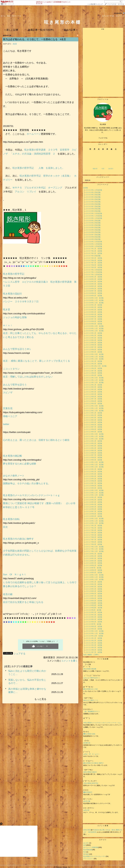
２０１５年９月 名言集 (94, 488)
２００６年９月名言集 (93, 239)
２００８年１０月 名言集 (95, 298)
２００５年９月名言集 (93, 211)
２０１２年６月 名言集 (94, 397)
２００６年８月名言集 (93, 237)
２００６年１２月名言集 (94, 246)
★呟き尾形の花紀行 (91, 772)
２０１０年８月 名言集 (94, 350)
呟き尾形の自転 (11, 519)
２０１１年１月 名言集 (94, 361)
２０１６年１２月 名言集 (95, 523)
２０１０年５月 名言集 (94, 343)
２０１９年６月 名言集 (94, 594)
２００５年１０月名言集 (94, 213)
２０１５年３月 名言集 (94, 474)
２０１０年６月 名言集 (94, 345)
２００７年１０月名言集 (94, 270)
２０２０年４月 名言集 (94, 617)
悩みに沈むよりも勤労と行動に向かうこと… (27, 673)
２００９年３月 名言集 (94, 310)
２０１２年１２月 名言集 (95, 411)
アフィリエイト (89, 859)
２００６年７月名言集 (93, 235)
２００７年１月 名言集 (94, 249)
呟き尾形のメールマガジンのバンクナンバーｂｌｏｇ (31, 495)
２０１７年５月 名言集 (94, 535)
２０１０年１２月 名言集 (95, 359)
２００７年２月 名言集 (94, 251)
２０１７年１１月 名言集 (95, 549)
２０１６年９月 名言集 (94, 516)
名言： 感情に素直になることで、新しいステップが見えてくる (38, 361)
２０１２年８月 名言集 (94, 401)
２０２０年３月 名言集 (94, 615)
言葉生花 (8, 408)
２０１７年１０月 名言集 (95, 547)
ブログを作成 (112, 4)
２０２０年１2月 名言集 (94, 636)
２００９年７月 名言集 (94, 319)
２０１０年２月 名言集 (94, 335)
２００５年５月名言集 (93, 202)
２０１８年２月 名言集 (94, 556)
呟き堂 (7, 310)
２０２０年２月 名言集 (94, 612)
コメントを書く (69, 661)
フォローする (103, 138)
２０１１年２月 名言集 (94, 364)
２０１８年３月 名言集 (94, 558)
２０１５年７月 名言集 (94, 483)
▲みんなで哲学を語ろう (92, 678)
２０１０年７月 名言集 (94, 347)
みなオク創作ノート (14, 476)
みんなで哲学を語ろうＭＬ (17, 349)
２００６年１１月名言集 (94, 244)
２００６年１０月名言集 (94, 242)
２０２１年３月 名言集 (94, 643)
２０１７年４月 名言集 (94, 533)
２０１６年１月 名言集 (94, 497)
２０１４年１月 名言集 (94, 441)
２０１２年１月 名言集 (94, 385)
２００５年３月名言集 (93, 197)
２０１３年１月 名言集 (94, 413)
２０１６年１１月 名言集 (95, 521)
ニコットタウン (11, 369)
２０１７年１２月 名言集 (95, 551)
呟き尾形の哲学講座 (35, 150)
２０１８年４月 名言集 (94, 561)
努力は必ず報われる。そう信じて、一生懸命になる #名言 (34, 39)
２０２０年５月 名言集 (94, 619)
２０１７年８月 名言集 (94, 542)
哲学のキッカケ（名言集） (58, 176)
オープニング (55, 188)
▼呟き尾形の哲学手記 (91, 783)
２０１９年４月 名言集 (94, 589)
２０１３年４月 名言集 (94, 420)
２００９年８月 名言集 (94, 321)
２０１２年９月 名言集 (94, 404)
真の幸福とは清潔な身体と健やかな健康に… (27, 690)
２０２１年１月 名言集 (94, 638)
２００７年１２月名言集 (94, 275)
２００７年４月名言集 (93, 256)
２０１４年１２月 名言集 (95, 467)
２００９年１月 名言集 (94, 305)
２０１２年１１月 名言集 (95, 408)
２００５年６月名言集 (93, 204)
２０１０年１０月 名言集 (95, 354)
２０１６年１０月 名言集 (95, 519)
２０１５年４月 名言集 (94, 476)
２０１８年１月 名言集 (94, 554)
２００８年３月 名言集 (94, 282)
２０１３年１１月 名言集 (95, 436)
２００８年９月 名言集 (94, 296)
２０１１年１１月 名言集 (95, 380)
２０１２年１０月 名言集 (95, 406)
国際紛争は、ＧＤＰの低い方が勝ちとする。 (27, 483)
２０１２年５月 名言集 (94, 394)
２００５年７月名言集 (93, 207)
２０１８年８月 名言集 (94, 570)
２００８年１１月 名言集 (95, 300)
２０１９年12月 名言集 (94, 608)
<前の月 (95, 169)
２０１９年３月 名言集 (94, 587)
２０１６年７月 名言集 (94, 511)
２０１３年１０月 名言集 (95, 434)
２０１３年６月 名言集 (94, 425)
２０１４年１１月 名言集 (95, 465)
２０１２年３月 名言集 (94, 389)
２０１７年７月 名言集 (94, 540)
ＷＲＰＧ (17, 188)
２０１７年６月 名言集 (94, 537)
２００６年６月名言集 (93, 232)
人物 (41, 168)
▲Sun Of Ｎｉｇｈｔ (91, 754)
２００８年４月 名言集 (94, 284)
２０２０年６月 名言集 (94, 622)
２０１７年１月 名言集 (94, 526)
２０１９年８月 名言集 (94, 598)
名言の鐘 (8, 594)
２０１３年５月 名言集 (94, 422)
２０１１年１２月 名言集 (95, 382)
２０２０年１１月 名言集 (95, 633)
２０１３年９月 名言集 (94, 432)
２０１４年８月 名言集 (94, 457)
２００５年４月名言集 (93, 199)
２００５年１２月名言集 (94, 218)
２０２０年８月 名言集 (94, 626)
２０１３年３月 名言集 (94, 418)
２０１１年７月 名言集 (94, 371)
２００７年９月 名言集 (94, 267)
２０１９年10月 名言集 (94, 603)
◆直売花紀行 (88, 792)
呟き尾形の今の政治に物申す (20, 539)
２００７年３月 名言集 (94, 253)
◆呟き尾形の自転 (89, 734)
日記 (8, 16)
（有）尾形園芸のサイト (92, 711)
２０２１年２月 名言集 (94, 641)
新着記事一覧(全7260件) (41, 30)
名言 (15, 44)
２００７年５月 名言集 (94, 258)
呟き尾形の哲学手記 (23, 168)
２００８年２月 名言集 (94, 279)
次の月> (111, 169)
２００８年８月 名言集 (94, 293)
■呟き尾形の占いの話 (91, 689)
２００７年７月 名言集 (94, 263)
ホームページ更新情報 (91, 847)
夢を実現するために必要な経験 (20, 464)
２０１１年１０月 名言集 (95, 378)
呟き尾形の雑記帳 (12, 456)
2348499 (118, 13)
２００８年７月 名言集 (94, 291)
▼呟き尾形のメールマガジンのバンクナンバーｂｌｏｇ (102, 723)
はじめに (86, 843)
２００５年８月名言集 (93, 209)
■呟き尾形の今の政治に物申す (94, 763)
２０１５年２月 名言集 (94, 472)
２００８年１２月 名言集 (95, 303)
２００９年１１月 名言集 (95, 329)
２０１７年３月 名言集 (94, 530)
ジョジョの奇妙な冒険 (15, 317)
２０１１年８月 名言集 (94, 373)
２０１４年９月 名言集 (94, 460)
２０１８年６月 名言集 (94, 565)
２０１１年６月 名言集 (94, 368)
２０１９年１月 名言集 (94, 582)
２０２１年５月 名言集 (94, 648)
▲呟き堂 (86, 810)
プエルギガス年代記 (35, 188)
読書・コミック (9, 4)
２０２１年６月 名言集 (94, 650)
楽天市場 (121, 4)
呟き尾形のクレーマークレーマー (95, 856)
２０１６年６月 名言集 (94, 509)
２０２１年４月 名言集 (94, 645)
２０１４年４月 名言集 (94, 448)
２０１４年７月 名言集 (94, 455)
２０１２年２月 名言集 (94, 387)
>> (95, 4)
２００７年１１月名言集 (94, 272)
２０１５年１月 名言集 (94, 469)
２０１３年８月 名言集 (94, 429)
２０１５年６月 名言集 (94, 481)
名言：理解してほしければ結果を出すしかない (28, 377)
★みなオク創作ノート (91, 700)
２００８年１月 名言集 (94, 277)
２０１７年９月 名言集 (94, 544)
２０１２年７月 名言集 (94, 399)
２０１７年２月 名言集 (94, 528)
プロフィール (16, 16)
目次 (5, 527)
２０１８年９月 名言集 (94, 573)
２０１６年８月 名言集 (94, 514)
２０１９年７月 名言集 (94, 596)
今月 (103, 169)
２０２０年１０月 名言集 (95, 631)
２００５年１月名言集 (93, 192)
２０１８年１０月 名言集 (95, 575)
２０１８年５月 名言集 (94, 563)
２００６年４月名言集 (93, 228)
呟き (85, 852)
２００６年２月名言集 (93, 223)
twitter (6, 424)
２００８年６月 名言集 (94, 289)
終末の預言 (87, 830)
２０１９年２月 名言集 (94, 584)
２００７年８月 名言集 (94, 265)
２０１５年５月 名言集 (94, 479)
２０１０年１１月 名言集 (95, 357)
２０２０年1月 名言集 (94, 610)
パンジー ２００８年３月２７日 (22, 302)
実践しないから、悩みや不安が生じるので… (27, 682)
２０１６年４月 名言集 (94, 504)
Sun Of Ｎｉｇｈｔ (15, 574)
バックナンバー (103, 177)
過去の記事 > (71, 30)
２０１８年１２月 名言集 (95, 579)
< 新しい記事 (11, 30)
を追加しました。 (54, 168)
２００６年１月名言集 (93, 221)
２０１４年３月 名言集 (94, 446)
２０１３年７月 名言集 (94, 427)
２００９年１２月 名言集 (95, 331)
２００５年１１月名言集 (94, 216)
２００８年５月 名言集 (94, 286)
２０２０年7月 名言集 (94, 624)
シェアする (20, 654)
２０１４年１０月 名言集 (95, 462)
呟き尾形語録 (88, 850)
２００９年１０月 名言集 (95, 326)
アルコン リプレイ (26, 192)
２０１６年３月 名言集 (94, 502)
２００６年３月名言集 (93, 225)
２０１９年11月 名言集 (94, 605)
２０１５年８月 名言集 (94, 486)
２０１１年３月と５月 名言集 (96, 366)
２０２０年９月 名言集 (94, 629)
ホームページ (34, 134)
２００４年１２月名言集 (94, 190)
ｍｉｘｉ (8, 325)
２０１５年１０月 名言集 (95, 490)
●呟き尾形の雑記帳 (90, 669)
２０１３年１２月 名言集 (95, 439)
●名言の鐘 (87, 801)
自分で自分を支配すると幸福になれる (23, 602)
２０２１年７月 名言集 (94, 652)
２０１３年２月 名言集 (94, 415)
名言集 (86, 188)
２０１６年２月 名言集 (94, 500)
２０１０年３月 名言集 (94, 338)
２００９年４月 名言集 (94, 312)
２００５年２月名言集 (93, 195)
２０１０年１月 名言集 (94, 333)
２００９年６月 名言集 (94, 317)
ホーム (3, 16)
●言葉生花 (87, 743)
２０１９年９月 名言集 (94, 601)
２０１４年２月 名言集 (94, 443)
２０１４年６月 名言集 (94, 453)
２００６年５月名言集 (93, 230)
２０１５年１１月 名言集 (95, 493)
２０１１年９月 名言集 (94, 375)
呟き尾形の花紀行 (14, 294)
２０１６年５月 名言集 (94, 507)
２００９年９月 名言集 (94, 324)
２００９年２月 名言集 (94, 307)
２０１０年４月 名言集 (94, 340)
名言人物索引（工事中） (92, 655)
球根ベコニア (10, 416)
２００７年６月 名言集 (94, 260)
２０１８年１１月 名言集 (95, 577)
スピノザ (8, 393)
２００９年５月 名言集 (94, 314)
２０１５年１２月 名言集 (95, 495)
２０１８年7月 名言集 (94, 568)
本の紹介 (86, 854)
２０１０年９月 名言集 (94, 352)
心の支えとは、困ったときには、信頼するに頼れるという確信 (36, 440)
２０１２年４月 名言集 (94, 392)
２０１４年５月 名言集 (94, 451)
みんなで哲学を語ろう (15, 385)
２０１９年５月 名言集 (94, 591)
